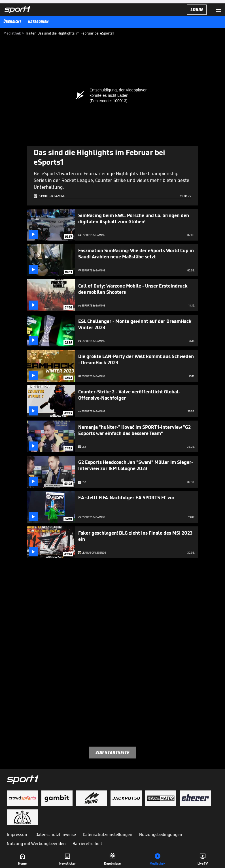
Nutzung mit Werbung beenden (36, 844)
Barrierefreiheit (87, 844)
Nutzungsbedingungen (161, 834)
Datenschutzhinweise (56, 834)
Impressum (18, 834)
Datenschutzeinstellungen (108, 834)
